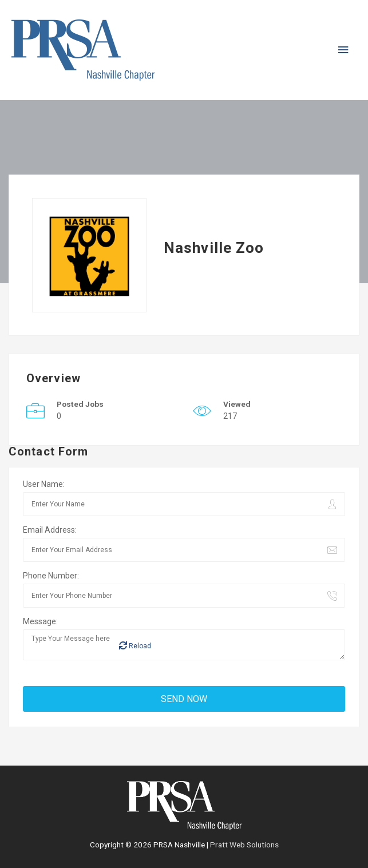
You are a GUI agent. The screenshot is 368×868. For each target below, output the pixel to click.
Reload (135, 646)
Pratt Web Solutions (244, 845)
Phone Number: (51, 576)
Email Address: (50, 530)
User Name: (44, 484)
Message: (40, 621)
